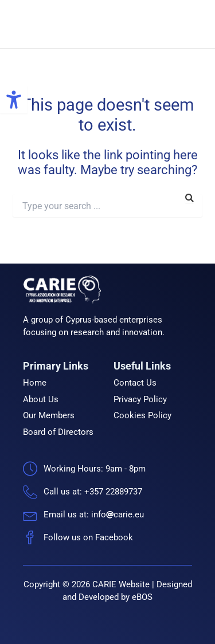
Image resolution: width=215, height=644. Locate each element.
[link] (14, 100)
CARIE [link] (126, 24)
